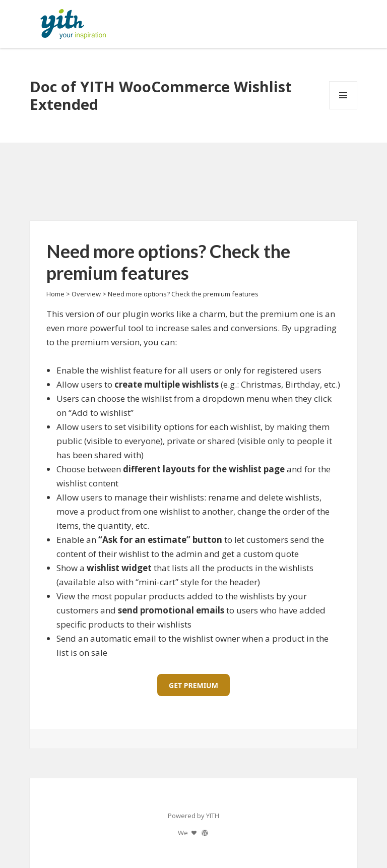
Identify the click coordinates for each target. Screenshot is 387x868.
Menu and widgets (343, 109)
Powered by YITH (193, 816)
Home (55, 294)
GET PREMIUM (193, 685)
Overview (86, 294)
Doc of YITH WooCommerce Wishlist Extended (161, 95)
